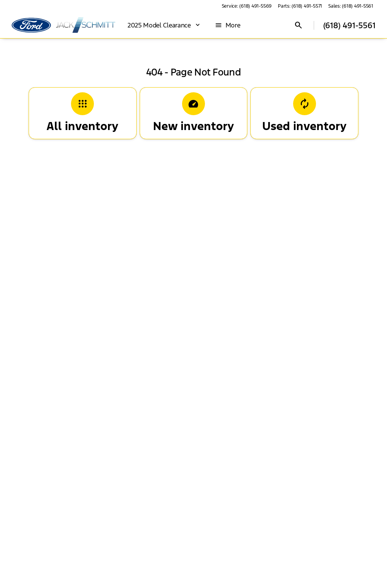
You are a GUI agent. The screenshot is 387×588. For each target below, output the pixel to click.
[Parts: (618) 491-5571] (300, 6)
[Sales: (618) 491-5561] (351, 6)
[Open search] (298, 25)
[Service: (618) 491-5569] (247, 6)
